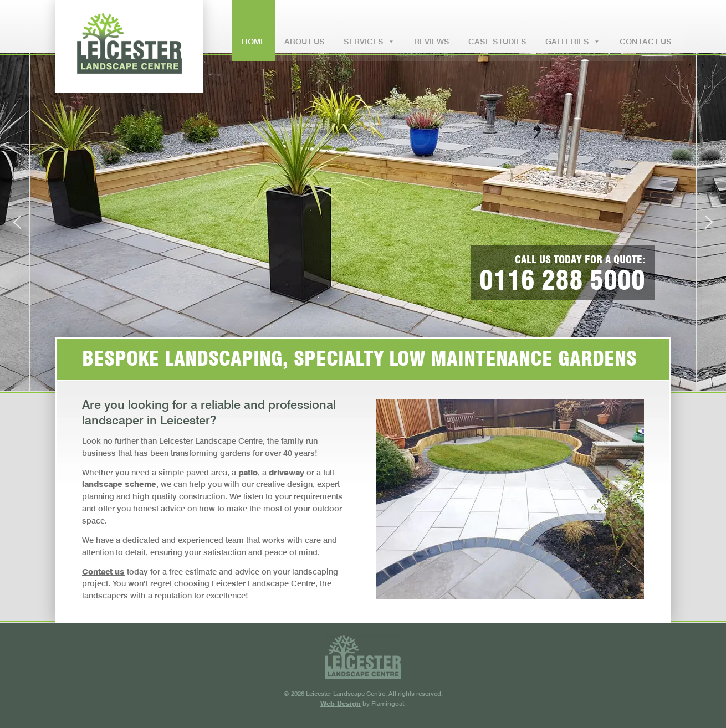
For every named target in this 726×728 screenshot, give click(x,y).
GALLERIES (573, 36)
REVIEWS (432, 41)
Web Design (341, 703)
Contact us (103, 571)
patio (248, 472)
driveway (287, 472)
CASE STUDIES (497, 41)
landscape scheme (119, 484)
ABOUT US (305, 41)
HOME (254, 41)
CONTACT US (646, 41)
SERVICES (369, 36)
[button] (17, 222)
